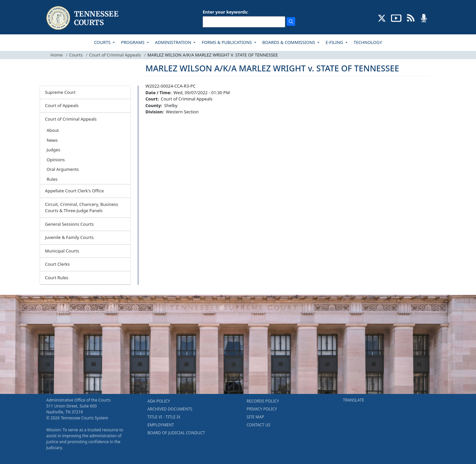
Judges (53, 150)
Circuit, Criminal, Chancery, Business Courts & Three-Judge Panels (81, 208)
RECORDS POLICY (263, 401)
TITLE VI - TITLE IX (164, 417)
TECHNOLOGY (368, 42)
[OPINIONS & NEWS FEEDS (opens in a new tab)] (411, 18)
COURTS (103, 42)
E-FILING (335, 42)
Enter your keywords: (225, 12)
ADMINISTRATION (174, 42)
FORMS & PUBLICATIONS (227, 42)
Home (57, 55)
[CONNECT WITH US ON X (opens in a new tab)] (382, 18)
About (53, 130)
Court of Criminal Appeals (115, 55)
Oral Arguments (63, 169)
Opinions (56, 160)
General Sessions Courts (69, 224)
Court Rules (57, 278)
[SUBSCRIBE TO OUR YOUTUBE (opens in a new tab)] (396, 18)
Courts (76, 55)
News (52, 140)
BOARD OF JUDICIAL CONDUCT (176, 433)
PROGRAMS (133, 42)
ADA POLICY (159, 401)
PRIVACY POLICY (262, 409)
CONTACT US (258, 425)
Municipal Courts (62, 251)
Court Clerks (57, 264)
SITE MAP (255, 417)
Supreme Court (60, 92)
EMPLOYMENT (161, 425)
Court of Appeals (62, 105)
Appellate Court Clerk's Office (74, 191)
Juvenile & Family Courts (69, 237)
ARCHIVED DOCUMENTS (170, 409)
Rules (52, 179)
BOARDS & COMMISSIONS (289, 42)
